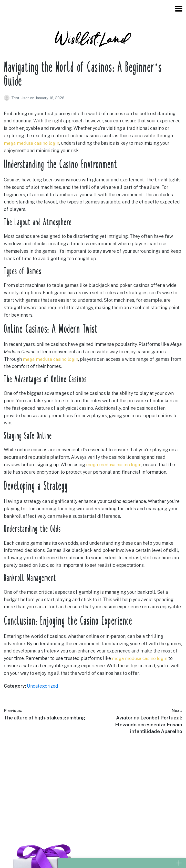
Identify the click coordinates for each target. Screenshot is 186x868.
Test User (21, 98)
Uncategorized (43, 686)
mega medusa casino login (32, 143)
